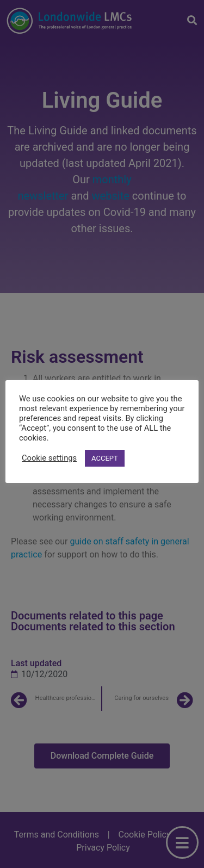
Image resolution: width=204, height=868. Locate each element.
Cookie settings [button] (49, 458)
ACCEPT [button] (105, 458)
